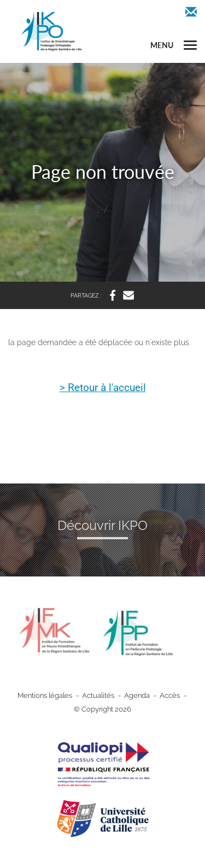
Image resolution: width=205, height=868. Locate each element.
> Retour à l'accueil (103, 388)
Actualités (98, 695)
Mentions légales (45, 695)
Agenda (137, 695)
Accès (170, 695)
